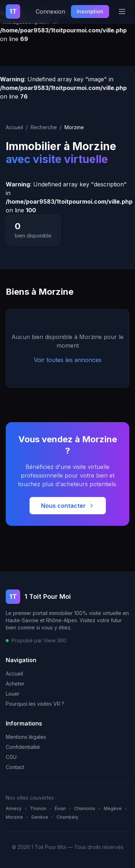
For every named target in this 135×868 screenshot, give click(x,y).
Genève (40, 817)
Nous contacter (68, 506)
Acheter (15, 684)
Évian (60, 808)
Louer (13, 694)
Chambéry (67, 817)
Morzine (14, 817)
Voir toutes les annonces (68, 360)
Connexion (50, 12)
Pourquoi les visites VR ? (35, 704)
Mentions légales (26, 737)
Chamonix (85, 808)
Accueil (14, 127)
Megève (113, 808)
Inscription (90, 11)
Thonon (38, 808)
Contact (15, 767)
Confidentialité (23, 747)
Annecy (14, 808)
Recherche (44, 127)
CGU (11, 757)
